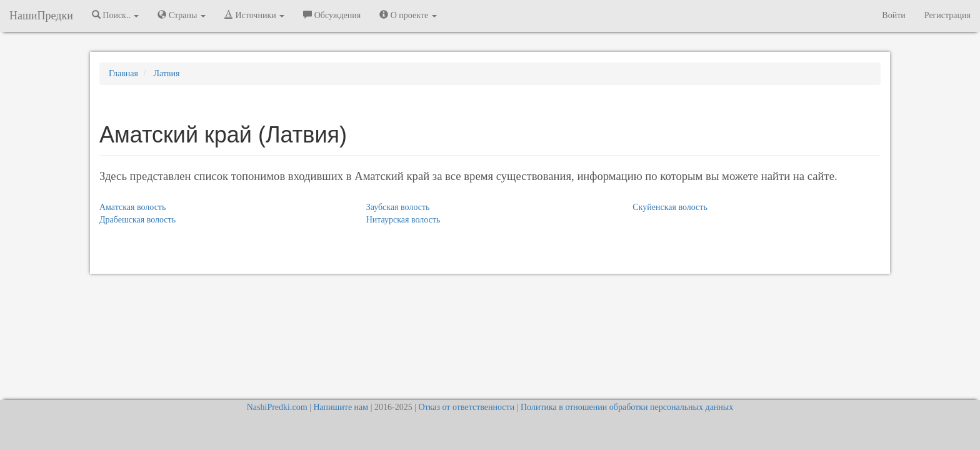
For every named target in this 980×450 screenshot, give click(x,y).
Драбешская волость (137, 220)
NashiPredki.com (277, 407)
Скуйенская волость (670, 207)
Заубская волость (398, 207)
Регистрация (947, 15)
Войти (893, 15)
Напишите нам (341, 407)
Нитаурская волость (403, 220)
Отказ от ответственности (466, 407)
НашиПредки (41, 16)
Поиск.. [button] (116, 15)
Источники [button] (254, 15)
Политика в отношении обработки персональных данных (627, 407)
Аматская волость (132, 207)
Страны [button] (182, 15)
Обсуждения (332, 15)
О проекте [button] (408, 15)
